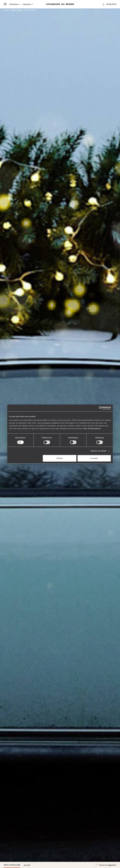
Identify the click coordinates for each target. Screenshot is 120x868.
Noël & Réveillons (12, 865)
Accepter (94, 458)
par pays (27, 865)
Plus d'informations (92, 429)
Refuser (60, 458)
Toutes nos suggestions (105, 865)
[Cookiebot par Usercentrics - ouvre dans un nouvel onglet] (101, 408)
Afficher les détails (98, 451)
